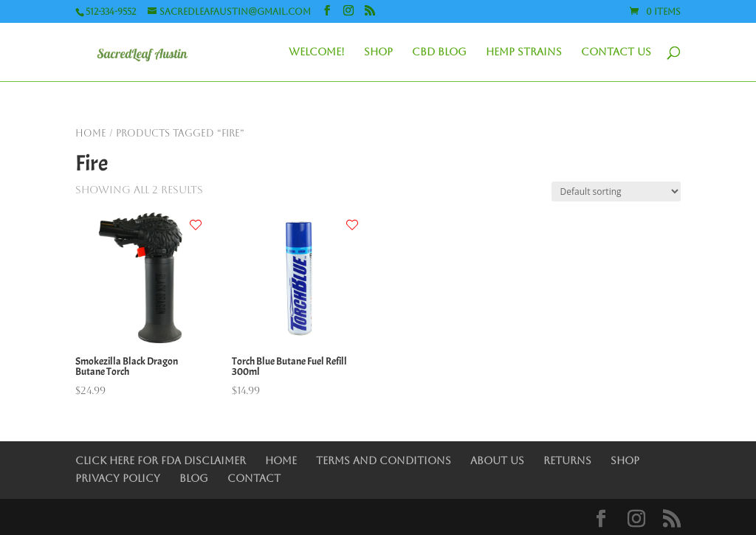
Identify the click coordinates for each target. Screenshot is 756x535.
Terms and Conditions (384, 460)
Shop (378, 52)
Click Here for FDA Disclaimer (161, 460)
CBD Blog (439, 52)
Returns (567, 460)
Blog (194, 478)
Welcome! (317, 52)
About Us (497, 460)
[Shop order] (616, 191)
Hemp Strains (524, 52)
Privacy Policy (118, 478)
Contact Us (616, 52)
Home (91, 133)
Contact (254, 478)
